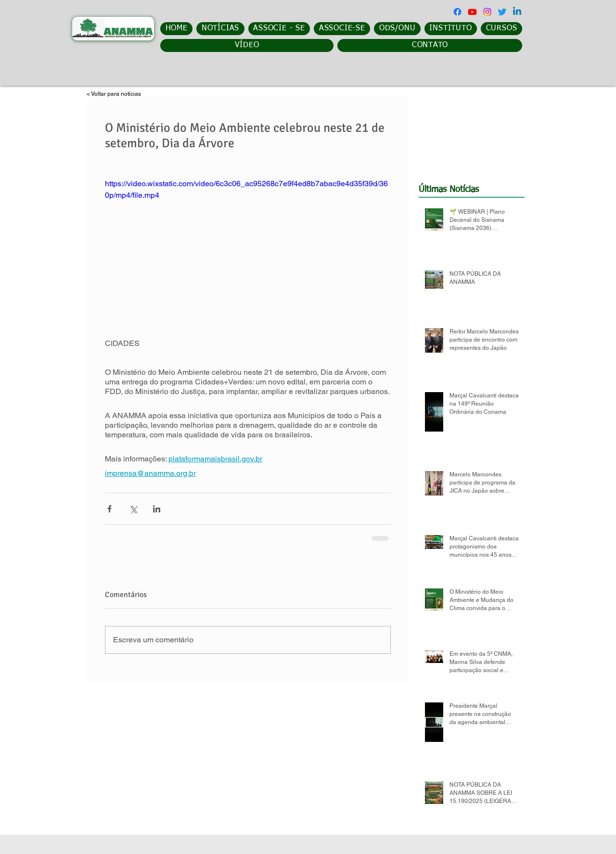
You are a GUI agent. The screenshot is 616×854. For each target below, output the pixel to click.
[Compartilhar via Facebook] (109, 509)
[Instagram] (487, 12)
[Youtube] (472, 12)
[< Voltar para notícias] (121, 94)
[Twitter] (502, 12)
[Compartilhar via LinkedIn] (157, 509)
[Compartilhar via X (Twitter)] (133, 509)
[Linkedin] (517, 12)
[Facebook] (457, 12)
